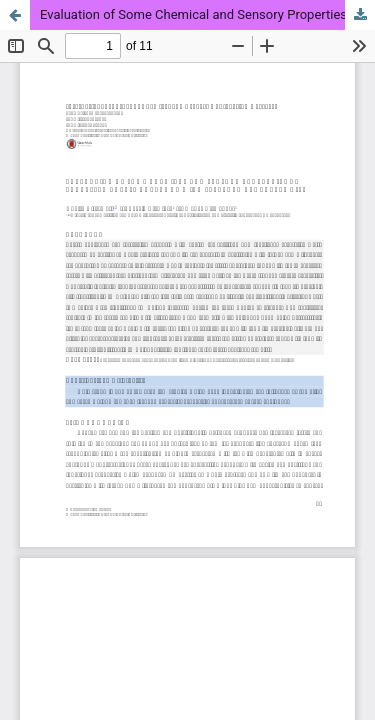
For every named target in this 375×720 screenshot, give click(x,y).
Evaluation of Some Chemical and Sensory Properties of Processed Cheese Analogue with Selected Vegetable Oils (207, 14)
